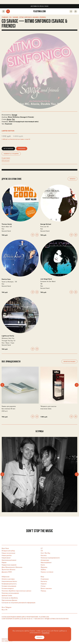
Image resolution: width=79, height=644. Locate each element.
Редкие (4, 563)
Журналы (44, 567)
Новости (44, 584)
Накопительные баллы (9, 581)
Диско (9, 119)
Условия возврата (8, 588)
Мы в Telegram (6, 607)
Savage (14, 115)
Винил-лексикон (46, 588)
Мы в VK (4, 610)
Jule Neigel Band (46, 279)
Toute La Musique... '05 (9, 282)
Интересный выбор (8, 551)
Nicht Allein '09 (7, 227)
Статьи (43, 586)
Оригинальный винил (9, 560)
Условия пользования (9, 586)
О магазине (45, 579)
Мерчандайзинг (46, 563)
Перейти (73, 179)
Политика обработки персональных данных (16, 591)
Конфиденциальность (9, 584)
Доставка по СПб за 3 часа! (39, 6)
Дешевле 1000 (7, 572)
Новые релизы (7, 555)
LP (42, 548)
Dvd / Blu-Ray (45, 553)
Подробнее (45, 633)
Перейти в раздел (69, 362)
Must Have (5, 548)
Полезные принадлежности (50, 558)
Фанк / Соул (10, 343)
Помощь (43, 591)
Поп (13, 119)
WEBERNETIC (8, 641)
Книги (43, 565)
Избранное (5, 577)
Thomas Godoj (7, 224)
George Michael (46, 224)
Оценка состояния (47, 572)
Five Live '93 (44, 227)
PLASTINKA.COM (44, 617)
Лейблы (43, 570)
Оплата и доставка (8, 579)
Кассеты (44, 555)
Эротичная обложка (8, 570)
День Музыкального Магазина (12, 567)
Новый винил (6, 558)
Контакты (44, 581)
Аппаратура (45, 560)
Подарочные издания (9, 565)
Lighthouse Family (8, 336)
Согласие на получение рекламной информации (18, 603)
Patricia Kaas (6, 279)
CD (42, 551)
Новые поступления (8, 553)
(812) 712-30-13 (28, 619)
